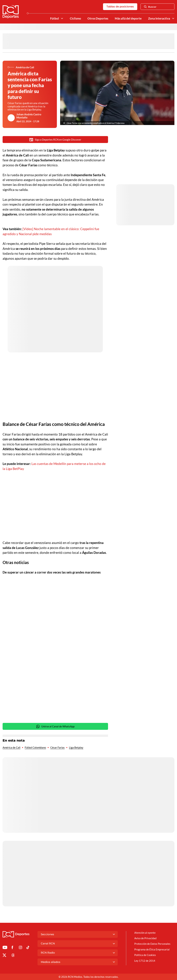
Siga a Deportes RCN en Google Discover (55, 140)
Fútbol (55, 19)
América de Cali (11, 747)
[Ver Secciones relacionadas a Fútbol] (62, 18)
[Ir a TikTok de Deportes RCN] (28, 948)
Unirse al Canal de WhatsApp (55, 726)
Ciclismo (75, 19)
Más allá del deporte (128, 19)
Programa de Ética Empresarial (152, 949)
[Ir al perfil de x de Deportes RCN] (4, 956)
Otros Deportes (98, 19)
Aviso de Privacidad (145, 938)
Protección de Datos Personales (152, 944)
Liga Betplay (76, 747)
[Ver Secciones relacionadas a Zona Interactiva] (173, 18)
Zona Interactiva (159, 19)
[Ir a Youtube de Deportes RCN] (5, 948)
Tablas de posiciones (120, 6)
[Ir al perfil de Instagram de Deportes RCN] (20, 948)
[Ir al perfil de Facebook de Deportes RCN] (12, 948)
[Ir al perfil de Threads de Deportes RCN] (13, 956)
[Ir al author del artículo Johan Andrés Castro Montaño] (11, 118)
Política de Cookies (145, 955)
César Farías (57, 747)
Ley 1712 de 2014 (145, 961)
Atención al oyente (145, 933)
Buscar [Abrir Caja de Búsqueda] (150, 7)
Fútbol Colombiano (35, 747)
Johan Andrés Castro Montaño (29, 116)
